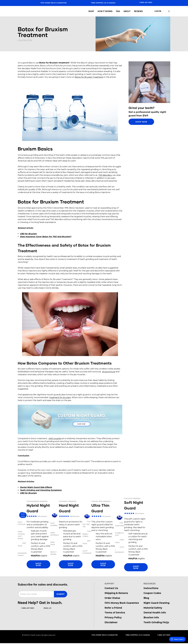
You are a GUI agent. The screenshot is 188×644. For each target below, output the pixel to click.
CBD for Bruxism (28, 234)
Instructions (151, 588)
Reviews (139, 11)
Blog (146, 598)
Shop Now (81, 425)
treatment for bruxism (60, 397)
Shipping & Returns (116, 593)
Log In (156, 11)
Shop (91, 11)
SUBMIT (61, 594)
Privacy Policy (113, 617)
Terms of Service (115, 613)
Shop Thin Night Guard (99, 534)
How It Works (105, 11)
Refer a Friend (113, 608)
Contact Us (111, 588)
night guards (55, 438)
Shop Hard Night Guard (66, 534)
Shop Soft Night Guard (131, 534)
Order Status (112, 598)
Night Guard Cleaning (156, 603)
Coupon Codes (152, 593)
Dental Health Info (155, 613)
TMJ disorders (105, 175)
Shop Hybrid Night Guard (34, 534)
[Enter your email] (36, 594)
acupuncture (109, 372)
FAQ (118, 11)
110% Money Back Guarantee (51, 3)
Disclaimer (111, 622)
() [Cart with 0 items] (167, 11)
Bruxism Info (151, 617)
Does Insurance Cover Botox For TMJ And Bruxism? (46, 237)
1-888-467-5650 (144, 2)
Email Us (46, 608)
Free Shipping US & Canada (101, 3)
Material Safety (153, 608)
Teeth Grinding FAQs (156, 622)
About (127, 11)
